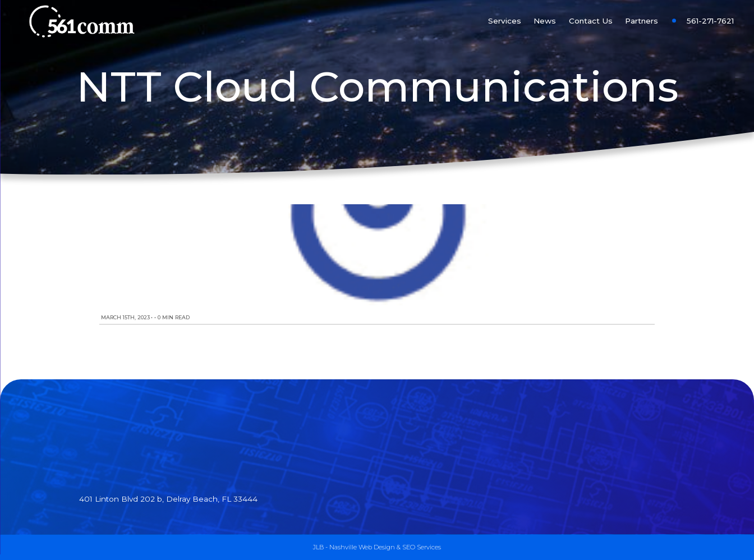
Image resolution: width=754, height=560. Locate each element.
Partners (642, 21)
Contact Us (591, 21)
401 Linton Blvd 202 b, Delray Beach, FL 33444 (168, 499)
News (545, 21)
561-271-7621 (710, 21)
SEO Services (422, 547)
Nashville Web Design (362, 547)
